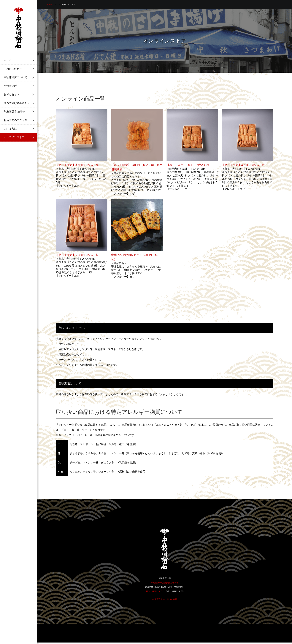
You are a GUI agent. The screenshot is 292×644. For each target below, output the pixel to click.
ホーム (50, 4)
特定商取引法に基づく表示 (165, 599)
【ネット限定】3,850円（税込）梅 (188, 165)
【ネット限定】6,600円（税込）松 (77, 255)
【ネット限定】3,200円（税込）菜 (77, 165)
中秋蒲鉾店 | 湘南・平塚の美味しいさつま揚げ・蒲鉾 (19, 28)
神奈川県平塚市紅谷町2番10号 (165, 583)
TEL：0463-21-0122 (155, 591)
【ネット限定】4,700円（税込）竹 (243, 165)
